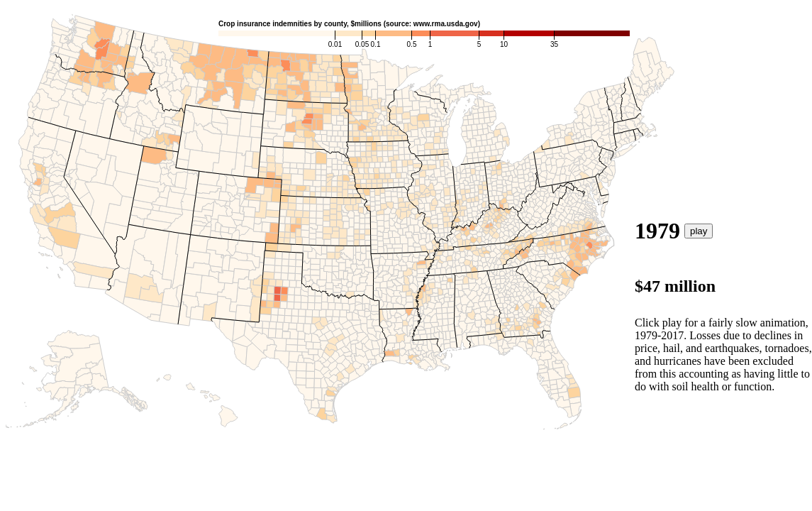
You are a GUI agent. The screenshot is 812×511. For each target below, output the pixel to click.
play (699, 231)
